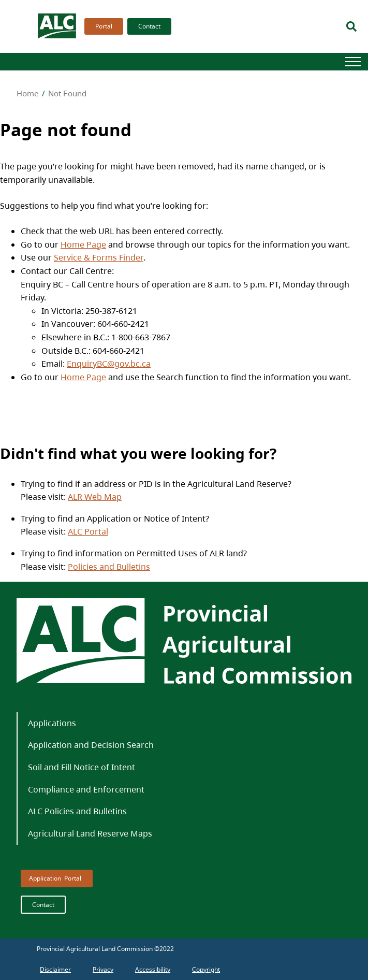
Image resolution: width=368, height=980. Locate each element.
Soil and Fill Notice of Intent (82, 767)
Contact (149, 26)
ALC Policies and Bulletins (77, 811)
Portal (104, 26)
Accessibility (153, 969)
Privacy (103, 969)
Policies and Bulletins (109, 567)
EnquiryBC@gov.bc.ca (109, 364)
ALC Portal (88, 531)
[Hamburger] (353, 62)
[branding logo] (57, 26)
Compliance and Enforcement (86, 789)
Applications (52, 723)
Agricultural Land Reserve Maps (90, 833)
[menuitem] (102, 26)
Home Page (83, 244)
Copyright (206, 969)
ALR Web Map (95, 497)
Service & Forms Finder (99, 257)
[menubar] (125, 26)
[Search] (351, 26)
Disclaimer (55, 969)
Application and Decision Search (91, 745)
